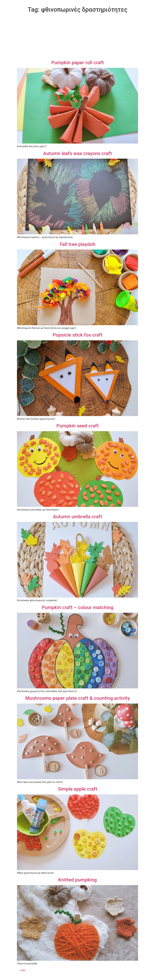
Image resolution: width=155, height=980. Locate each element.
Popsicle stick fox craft (78, 335)
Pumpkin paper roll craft (78, 63)
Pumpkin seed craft (78, 426)
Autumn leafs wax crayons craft (77, 153)
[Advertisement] (77, 37)
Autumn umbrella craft (77, 517)
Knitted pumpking (77, 880)
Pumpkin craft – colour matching (78, 607)
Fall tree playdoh (78, 244)
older (21, 970)
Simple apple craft (77, 789)
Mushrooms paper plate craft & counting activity (78, 698)
